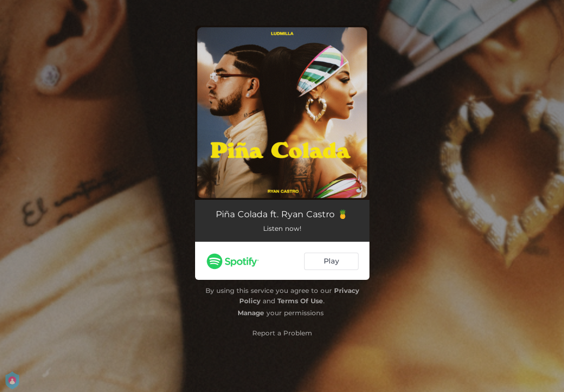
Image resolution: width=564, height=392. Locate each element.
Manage (251, 313)
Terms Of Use (300, 301)
